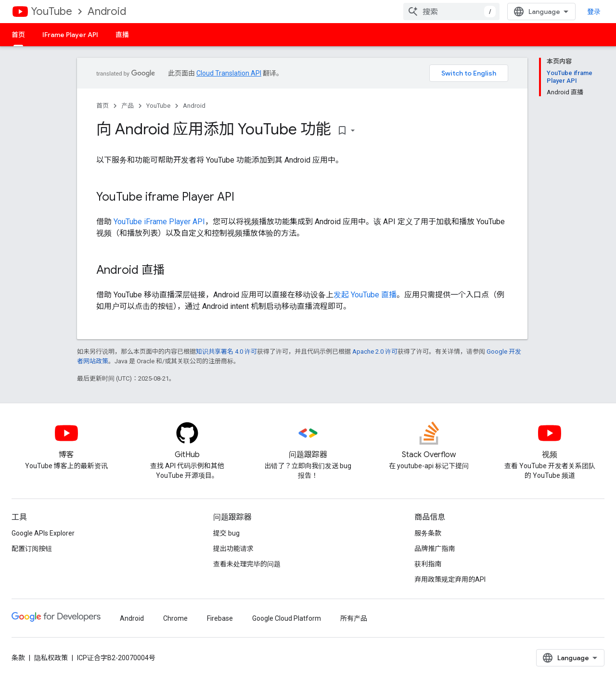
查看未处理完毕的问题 (247, 564)
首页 (103, 106)
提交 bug (226, 533)
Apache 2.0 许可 (375, 352)
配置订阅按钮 (32, 549)
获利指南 (428, 564)
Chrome (175, 618)
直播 (122, 35)
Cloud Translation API (229, 73)
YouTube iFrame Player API (159, 222)
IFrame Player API (70, 35)
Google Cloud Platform (287, 618)
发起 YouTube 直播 (365, 295)
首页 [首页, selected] (18, 35)
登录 (594, 12)
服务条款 (428, 533)
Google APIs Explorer (43, 533)
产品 (128, 106)
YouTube (51, 11)
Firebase (220, 618)
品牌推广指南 (435, 549)
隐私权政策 (51, 658)
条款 (18, 658)
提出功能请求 (233, 549)
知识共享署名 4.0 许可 (226, 352)
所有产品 (354, 618)
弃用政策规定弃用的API (450, 579)
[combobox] (451, 12)
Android (107, 11)
